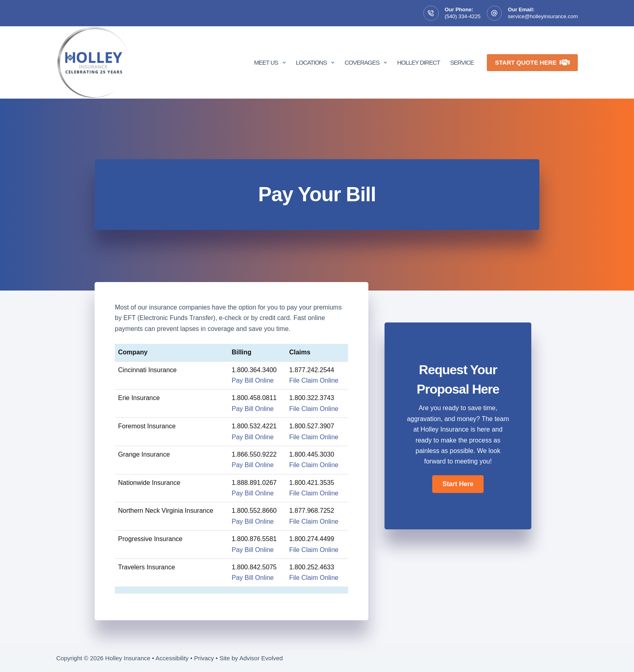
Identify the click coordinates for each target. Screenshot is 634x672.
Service (462, 62)
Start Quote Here (532, 62)
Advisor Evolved (261, 658)
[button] (458, 484)
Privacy (204, 658)
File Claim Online (314, 380)
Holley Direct (418, 62)
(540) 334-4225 (463, 16)
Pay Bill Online (253, 380)
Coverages (367, 63)
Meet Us (271, 63)
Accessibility (172, 658)
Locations (317, 63)
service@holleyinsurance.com (543, 16)
